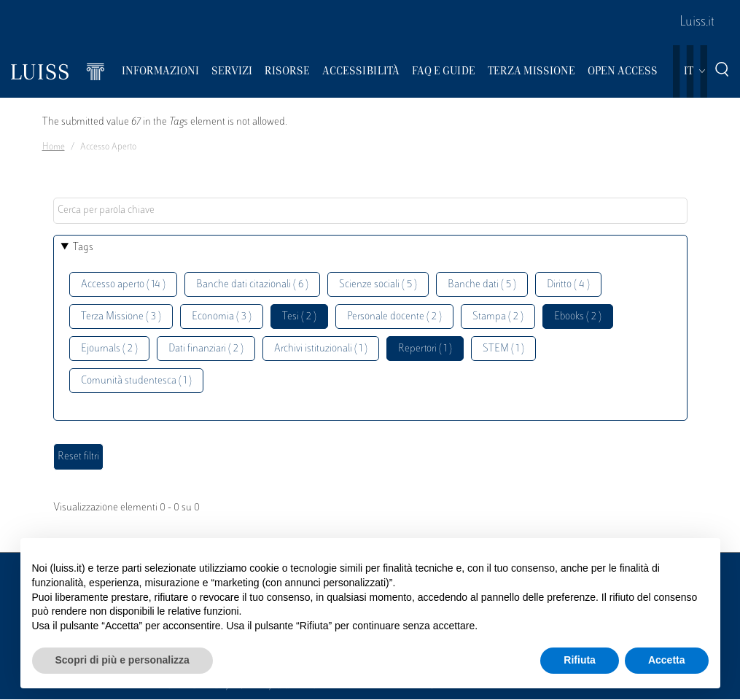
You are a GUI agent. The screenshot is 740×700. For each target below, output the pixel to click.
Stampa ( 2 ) (498, 317)
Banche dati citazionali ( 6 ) (252, 285)
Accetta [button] (667, 660)
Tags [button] (83, 248)
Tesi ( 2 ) (299, 317)
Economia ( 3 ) (222, 317)
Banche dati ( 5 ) (482, 285)
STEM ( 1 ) (503, 349)
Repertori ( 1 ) (425, 349)
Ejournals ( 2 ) (109, 349)
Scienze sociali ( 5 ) (378, 285)
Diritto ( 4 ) (568, 285)
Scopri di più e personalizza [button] (122, 660)
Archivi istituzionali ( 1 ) (321, 349)
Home (54, 147)
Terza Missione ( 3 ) (121, 317)
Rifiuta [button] (580, 660)
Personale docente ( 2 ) (394, 317)
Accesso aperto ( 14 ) (123, 285)
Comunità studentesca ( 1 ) (136, 381)
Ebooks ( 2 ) (578, 317)
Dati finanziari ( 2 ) (206, 349)
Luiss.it (697, 23)
